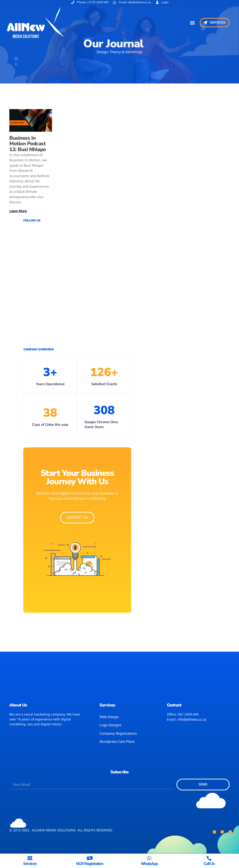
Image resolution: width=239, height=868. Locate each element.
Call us (209, 864)
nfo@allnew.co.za (192, 719)
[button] (192, 23)
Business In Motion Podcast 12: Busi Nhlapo (28, 144)
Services (30, 864)
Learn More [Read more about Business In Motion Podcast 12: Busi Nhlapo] (18, 211)
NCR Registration (90, 864)
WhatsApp (149, 864)
